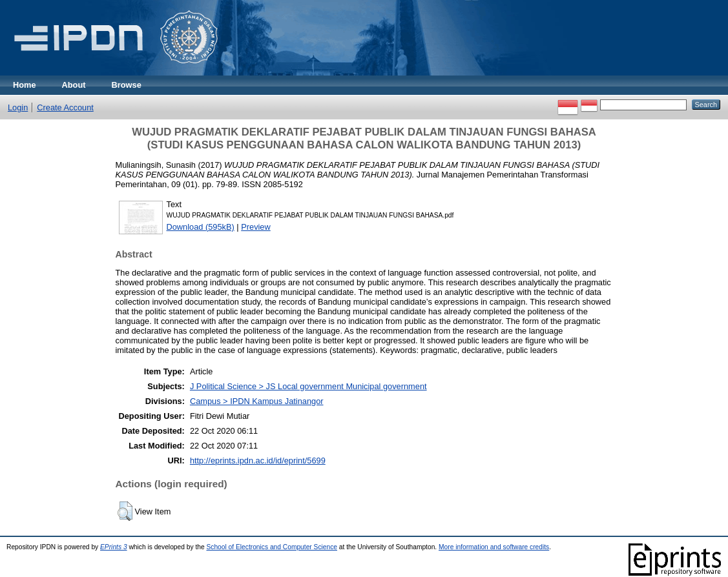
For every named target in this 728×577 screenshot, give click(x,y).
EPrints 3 (114, 547)
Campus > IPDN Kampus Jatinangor (257, 401)
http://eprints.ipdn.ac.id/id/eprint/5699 (258, 461)
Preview (256, 227)
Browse (127, 85)
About (74, 85)
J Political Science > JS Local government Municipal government (308, 386)
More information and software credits (494, 547)
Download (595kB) (201, 227)
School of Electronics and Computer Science (272, 547)
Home (25, 85)
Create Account (65, 107)
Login (18, 107)
